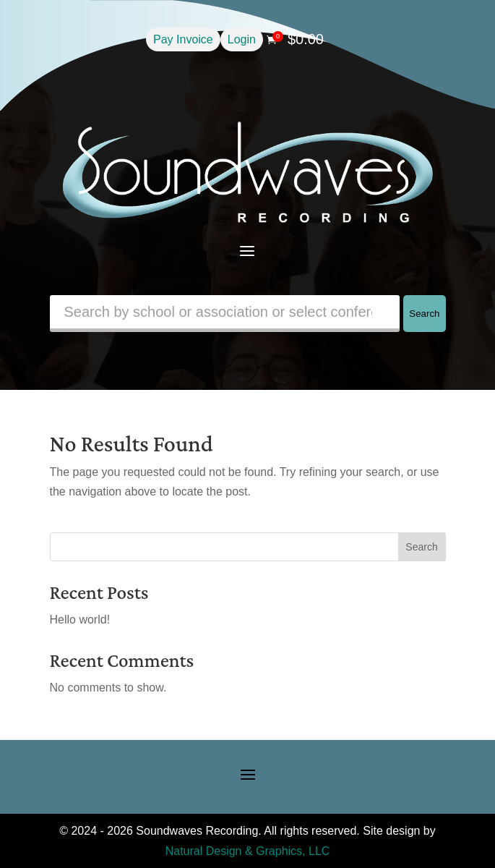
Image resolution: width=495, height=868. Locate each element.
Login (242, 39)
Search (424, 314)
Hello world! (80, 620)
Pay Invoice (183, 39)
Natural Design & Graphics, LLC (248, 851)
